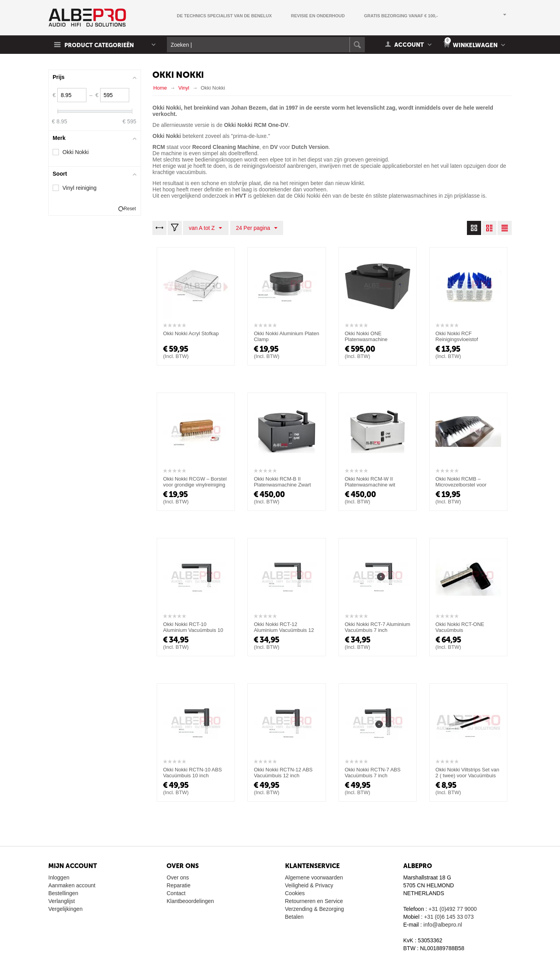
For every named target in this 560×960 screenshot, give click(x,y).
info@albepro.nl (443, 925)
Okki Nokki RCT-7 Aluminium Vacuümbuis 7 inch (378, 627)
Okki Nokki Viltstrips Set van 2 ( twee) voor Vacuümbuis (467, 773)
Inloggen (59, 877)
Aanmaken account (72, 885)
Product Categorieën (100, 45)
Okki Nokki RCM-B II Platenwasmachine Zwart (282, 482)
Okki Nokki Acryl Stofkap (191, 333)
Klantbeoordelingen (190, 901)
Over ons (178, 877)
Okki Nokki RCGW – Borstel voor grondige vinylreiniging (195, 482)
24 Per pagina (256, 228)
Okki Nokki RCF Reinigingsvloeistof (457, 336)
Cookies (295, 893)
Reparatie (178, 885)
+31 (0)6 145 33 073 (449, 917)
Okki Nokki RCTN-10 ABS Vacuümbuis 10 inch (192, 773)
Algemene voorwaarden (314, 877)
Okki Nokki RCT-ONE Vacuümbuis (460, 627)
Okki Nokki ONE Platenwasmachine (366, 336)
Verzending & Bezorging (315, 909)
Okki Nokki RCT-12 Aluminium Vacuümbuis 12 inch (284, 630)
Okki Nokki (76, 152)
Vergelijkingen (65, 909)
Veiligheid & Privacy (309, 885)
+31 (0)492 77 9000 (453, 909)
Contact (176, 893)
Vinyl (184, 88)
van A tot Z (205, 228)
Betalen (294, 917)
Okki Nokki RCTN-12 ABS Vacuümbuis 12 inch (283, 773)
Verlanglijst (62, 901)
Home (160, 88)
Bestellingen (63, 893)
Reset (130, 209)
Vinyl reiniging (80, 188)
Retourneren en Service (314, 901)
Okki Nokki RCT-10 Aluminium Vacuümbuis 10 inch (193, 630)
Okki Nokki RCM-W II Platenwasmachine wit (370, 482)
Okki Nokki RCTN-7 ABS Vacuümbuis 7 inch (373, 773)
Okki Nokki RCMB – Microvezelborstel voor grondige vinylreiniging (461, 485)
